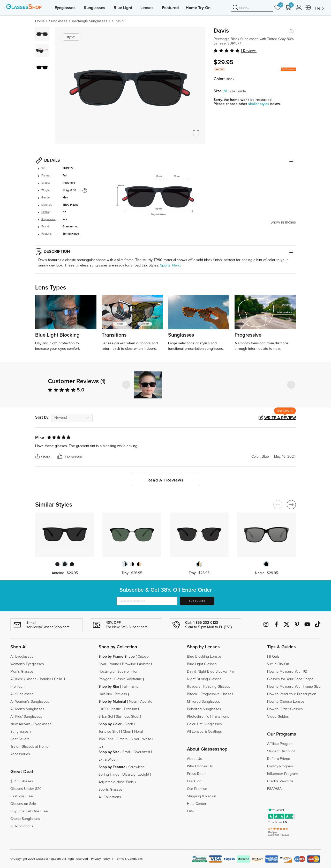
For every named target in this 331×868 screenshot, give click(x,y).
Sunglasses (95, 8)
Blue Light (123, 8)
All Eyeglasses (22, 657)
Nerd (176, 265)
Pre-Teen (17, 687)
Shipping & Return (202, 796)
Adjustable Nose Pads (116, 782)
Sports (165, 265)
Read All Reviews (165, 480)
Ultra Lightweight (136, 775)
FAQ (190, 811)
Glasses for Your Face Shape (290, 679)
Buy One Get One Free (29, 811)
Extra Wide (107, 760)
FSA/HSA (274, 789)
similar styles (259, 104)
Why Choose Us (200, 766)
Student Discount (281, 751)
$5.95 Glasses (22, 781)
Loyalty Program (280, 766)
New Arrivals (20, 724)
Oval (102, 664)
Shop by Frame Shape (117, 657)
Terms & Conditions (129, 859)
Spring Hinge (71, 234)
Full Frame (130, 687)
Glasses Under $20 (26, 789)
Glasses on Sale (23, 804)
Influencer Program (282, 774)
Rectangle (69, 183)
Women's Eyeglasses (27, 664)
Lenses (147, 8)
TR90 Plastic (70, 205)
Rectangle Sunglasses (90, 21)
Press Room (197, 774)
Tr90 (104, 709)
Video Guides (278, 717)
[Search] (252, 8)
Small (126, 752)
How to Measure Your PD (287, 672)
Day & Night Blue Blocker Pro (210, 672)
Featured (170, 8)
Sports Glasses (111, 790)
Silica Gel (106, 717)
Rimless (121, 694)
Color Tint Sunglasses (204, 724)
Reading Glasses (217, 687)
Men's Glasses (22, 672)
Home (40, 21)
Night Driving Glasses (204, 679)
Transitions (220, 717)
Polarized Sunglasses (204, 709)
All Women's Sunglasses (30, 702)
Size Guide (237, 91)
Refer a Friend (279, 759)
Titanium (130, 709)
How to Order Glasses (285, 709)
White (147, 739)
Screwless (136, 767)
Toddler (45, 679)
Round (114, 664)
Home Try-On (198, 8)
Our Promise (197, 789)
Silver (135, 739)
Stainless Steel (127, 717)
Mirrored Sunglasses (204, 702)
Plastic (116, 709)
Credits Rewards (280, 781)
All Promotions (22, 826)
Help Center (197, 804)
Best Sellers (20, 739)
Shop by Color (110, 724)
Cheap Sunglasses (25, 819)
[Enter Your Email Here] (147, 601)
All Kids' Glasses (23, 679)
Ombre (122, 739)
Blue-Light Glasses (202, 664)
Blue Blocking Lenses (204, 657)
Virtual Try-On (278, 664)
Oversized (142, 752)
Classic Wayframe (128, 679)
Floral (138, 732)
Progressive (48, 219)
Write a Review (280, 418)
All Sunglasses (22, 694)
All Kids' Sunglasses (26, 717)
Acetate (146, 702)
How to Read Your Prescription (292, 694)
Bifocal (45, 212)
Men (65, 198)
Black (129, 724)
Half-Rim (105, 694)
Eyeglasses (65, 8)
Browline (129, 664)
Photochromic (198, 717)
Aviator (144, 664)
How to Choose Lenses (286, 702)
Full (65, 176)
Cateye (143, 657)
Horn (136, 672)
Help (319, 8)
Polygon (105, 679)
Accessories (20, 754)
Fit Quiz (273, 657)
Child (59, 679)
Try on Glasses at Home (29, 747)
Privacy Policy (100, 859)
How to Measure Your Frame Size (294, 687)
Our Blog (194, 781)
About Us (194, 759)
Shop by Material (112, 702)
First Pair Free (22, 796)
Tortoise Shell (109, 732)
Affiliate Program (280, 744)
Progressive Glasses (217, 694)
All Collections (110, 797)
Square (123, 672)
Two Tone (106, 739)
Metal (133, 702)
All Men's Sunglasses (27, 709)
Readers (194, 687)
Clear (127, 732)
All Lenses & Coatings (204, 732)
